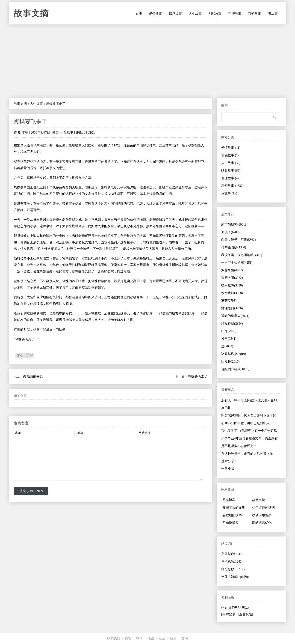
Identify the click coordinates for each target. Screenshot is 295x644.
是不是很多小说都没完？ (239, 446)
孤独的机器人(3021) (235, 316)
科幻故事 (255, 14)
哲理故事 (235, 14)
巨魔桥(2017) (230, 362)
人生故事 (195, 14)
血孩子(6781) (230, 232)
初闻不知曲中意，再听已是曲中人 (245, 423)
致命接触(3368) (232, 293)
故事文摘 (31, 13)
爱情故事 (156, 14)
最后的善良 (35, 376)
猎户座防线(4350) (234, 247)
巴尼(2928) (229, 331)
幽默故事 (215, 14)
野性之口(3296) (232, 308)
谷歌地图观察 (232, 515)
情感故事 (175, 14)
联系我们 (114, 638)
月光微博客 (230, 523)
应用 (173, 638)
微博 (139, 638)
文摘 (185, 638)
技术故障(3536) (232, 285)
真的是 (226, 408)
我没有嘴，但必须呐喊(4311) (242, 255)
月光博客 (229, 500)
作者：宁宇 (25, 355)
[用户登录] (229, 614)
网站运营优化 (262, 523)
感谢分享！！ (231, 461)
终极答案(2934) (232, 323)
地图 (151, 638)
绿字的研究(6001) (234, 225)
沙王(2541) (229, 339)
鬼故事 (273, 14)
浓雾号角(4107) (232, 270)
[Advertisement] (147, 61)
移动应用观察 (262, 515)
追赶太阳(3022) (232, 278)
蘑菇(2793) (229, 301)
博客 (128, 638)
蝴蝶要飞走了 (30, 122)
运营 (162, 638)
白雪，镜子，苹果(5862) (238, 240)
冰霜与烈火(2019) (234, 354)
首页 (139, 14)
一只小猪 (228, 469)
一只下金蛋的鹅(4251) (237, 263)
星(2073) (227, 346)
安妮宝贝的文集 (234, 508)
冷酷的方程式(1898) (235, 369)
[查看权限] (245, 614)
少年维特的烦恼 (263, 508)
